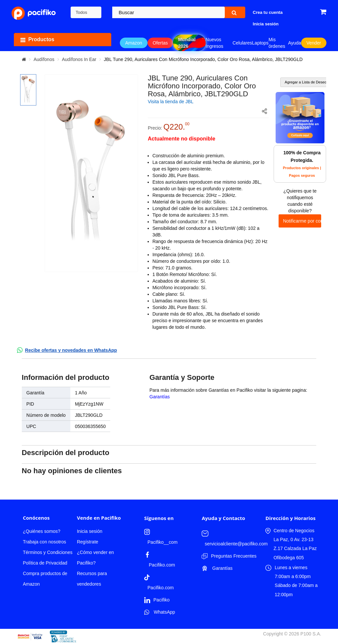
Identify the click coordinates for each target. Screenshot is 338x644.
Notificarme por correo (302, 221)
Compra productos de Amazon (45, 579)
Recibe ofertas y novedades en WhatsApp (71, 350)
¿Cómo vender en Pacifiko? (95, 558)
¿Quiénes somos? (42, 531)
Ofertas (160, 43)
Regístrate (88, 542)
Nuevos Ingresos (215, 43)
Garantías (160, 397)
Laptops (260, 43)
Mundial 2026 (187, 43)
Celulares (242, 43)
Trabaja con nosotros (44, 542)
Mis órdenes (277, 43)
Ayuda (295, 43)
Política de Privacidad (45, 563)
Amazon (134, 43)
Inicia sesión (90, 531)
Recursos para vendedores (92, 579)
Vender (314, 43)
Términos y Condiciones (48, 552)
